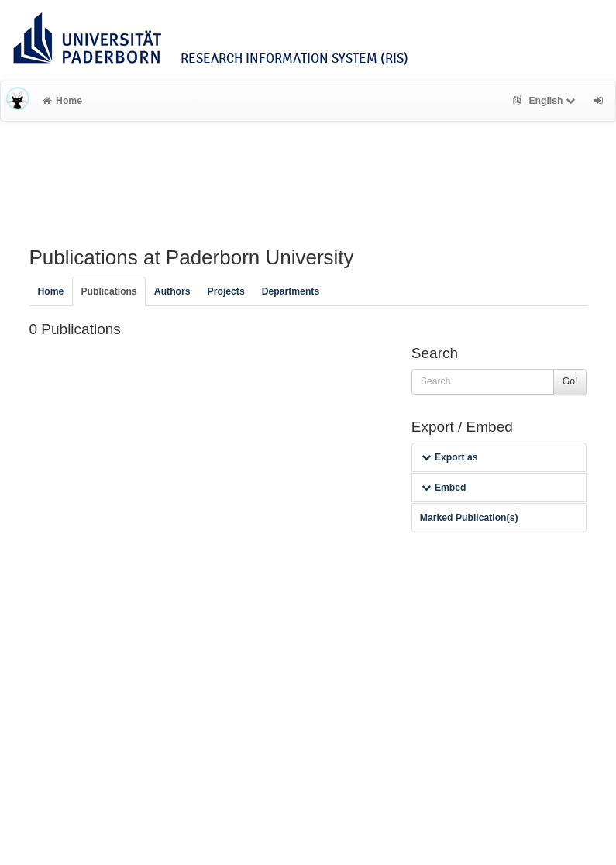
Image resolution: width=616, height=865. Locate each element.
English (546, 101)
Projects (226, 291)
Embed (444, 488)
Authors (172, 291)
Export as (450, 457)
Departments (291, 291)
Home (62, 101)
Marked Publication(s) (469, 518)
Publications (108, 291)
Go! (570, 381)
